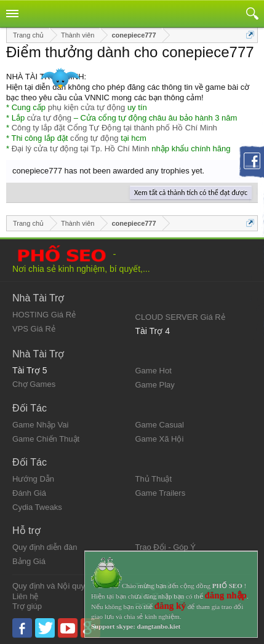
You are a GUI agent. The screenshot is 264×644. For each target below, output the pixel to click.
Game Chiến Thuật (46, 439)
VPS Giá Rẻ (34, 329)
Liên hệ (25, 596)
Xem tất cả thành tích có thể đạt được (191, 193)
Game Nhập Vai (40, 425)
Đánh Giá (29, 493)
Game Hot (154, 371)
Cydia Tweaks (37, 507)
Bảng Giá (29, 561)
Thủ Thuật (154, 479)
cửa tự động (49, 118)
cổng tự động (94, 138)
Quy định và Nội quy (49, 586)
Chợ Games (34, 384)
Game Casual (160, 425)
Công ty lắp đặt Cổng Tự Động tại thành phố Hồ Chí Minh (114, 128)
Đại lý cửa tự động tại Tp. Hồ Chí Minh (81, 149)
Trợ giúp (27, 606)
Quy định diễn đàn (45, 547)
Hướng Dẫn (33, 479)
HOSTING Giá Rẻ (44, 315)
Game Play (155, 385)
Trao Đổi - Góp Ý (166, 547)
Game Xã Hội (160, 439)
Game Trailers (161, 493)
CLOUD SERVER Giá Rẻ (180, 317)
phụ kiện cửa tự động (87, 107)
